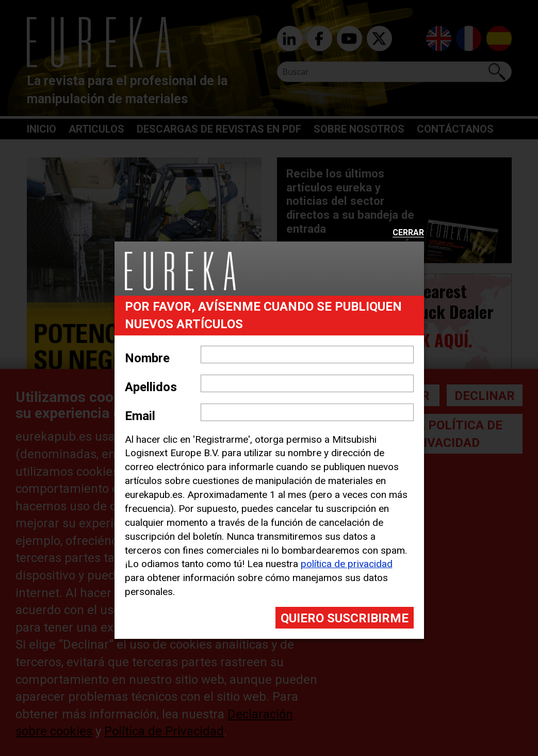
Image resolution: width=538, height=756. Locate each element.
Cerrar (408, 233)
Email (140, 416)
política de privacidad (347, 564)
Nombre (147, 358)
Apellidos (151, 387)
